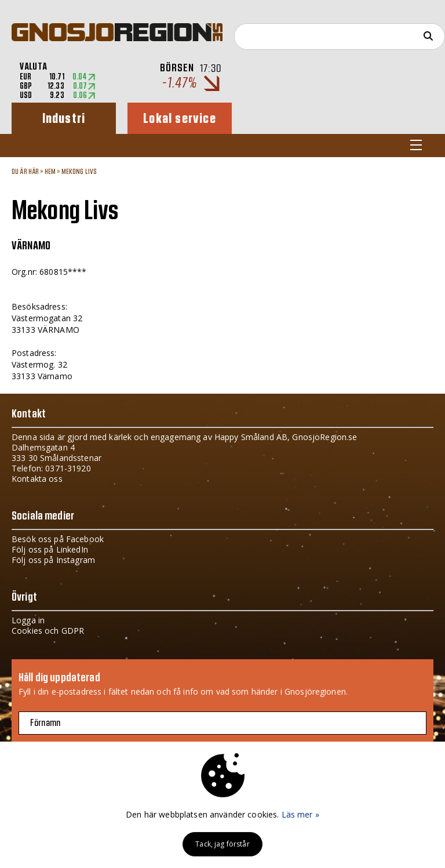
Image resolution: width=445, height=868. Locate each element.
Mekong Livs (79, 172)
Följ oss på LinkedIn (50, 549)
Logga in (28, 620)
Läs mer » (300, 814)
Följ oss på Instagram (53, 560)
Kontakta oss (37, 479)
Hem (50, 172)
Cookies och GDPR (48, 631)
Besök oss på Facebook (58, 539)
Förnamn (45, 723)
